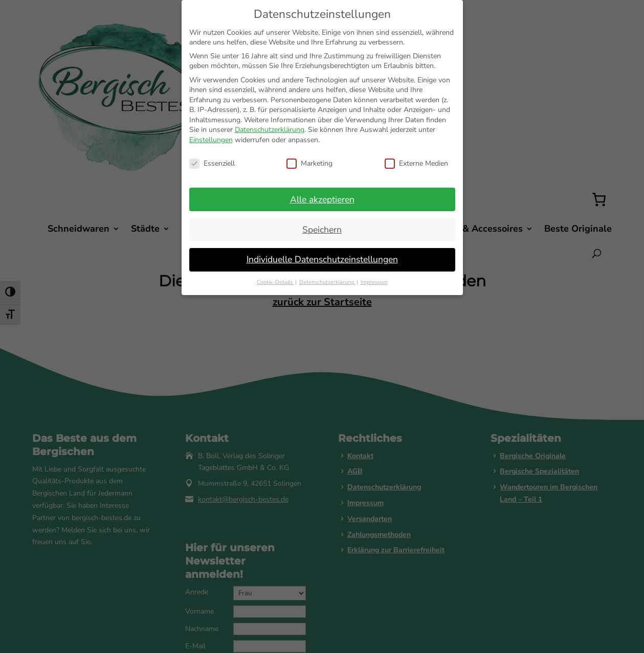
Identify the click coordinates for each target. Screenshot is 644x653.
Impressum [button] (374, 282)
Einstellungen (211, 140)
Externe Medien (416, 163)
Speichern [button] (322, 230)
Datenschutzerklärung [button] (327, 282)
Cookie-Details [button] (275, 282)
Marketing (309, 163)
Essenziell (212, 163)
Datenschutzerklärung (270, 130)
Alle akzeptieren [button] (322, 199)
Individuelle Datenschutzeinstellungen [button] (322, 259)
